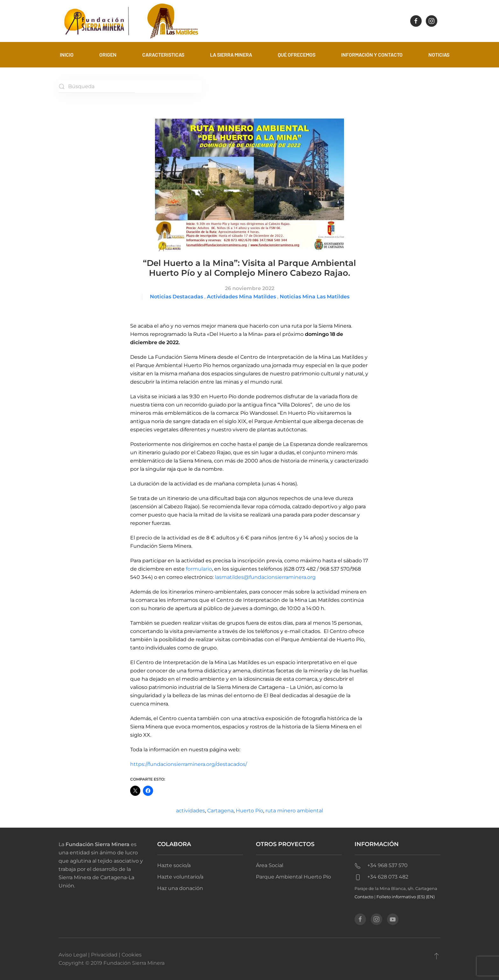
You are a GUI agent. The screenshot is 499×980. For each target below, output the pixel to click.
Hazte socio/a (174, 865)
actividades (190, 811)
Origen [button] (108, 55)
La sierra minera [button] (231, 55)
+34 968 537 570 (381, 865)
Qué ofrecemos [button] (297, 55)
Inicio (67, 55)
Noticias (439, 55)
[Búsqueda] (97, 87)
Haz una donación (180, 888)
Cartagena (220, 811)
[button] (436, 956)
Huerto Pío (250, 811)
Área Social (270, 865)
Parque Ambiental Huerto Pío (293, 877)
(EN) (430, 897)
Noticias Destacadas (176, 297)
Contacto (364, 897)
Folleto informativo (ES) (401, 897)
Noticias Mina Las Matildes (315, 297)
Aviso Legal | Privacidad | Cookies (100, 955)
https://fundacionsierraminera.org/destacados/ (189, 764)
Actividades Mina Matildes (241, 297)
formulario (199, 569)
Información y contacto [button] (372, 55)
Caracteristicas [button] (163, 55)
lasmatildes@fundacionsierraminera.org (265, 577)
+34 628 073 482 (381, 877)
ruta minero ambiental (294, 811)
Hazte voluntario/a (180, 877)
